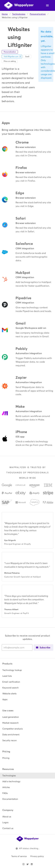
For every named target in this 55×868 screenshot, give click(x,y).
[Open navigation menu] (47, 5)
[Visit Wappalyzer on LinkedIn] (32, 864)
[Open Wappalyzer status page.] (28, 849)
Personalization (38, 14)
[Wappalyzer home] (19, 5)
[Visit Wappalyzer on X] (28, 864)
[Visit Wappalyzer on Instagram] (23, 864)
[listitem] (27, 670)
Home (5, 14)
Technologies (19, 14)
